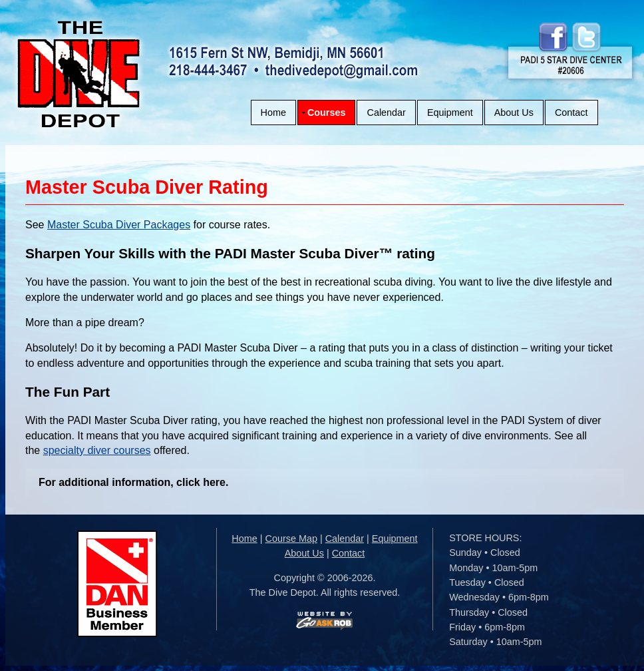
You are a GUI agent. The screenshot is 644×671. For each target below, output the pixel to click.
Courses (327, 112)
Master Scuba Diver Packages (119, 225)
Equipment (450, 112)
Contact (571, 112)
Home (273, 112)
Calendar (386, 112)
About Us (514, 112)
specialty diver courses (97, 450)
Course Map (291, 539)
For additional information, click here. (133, 482)
